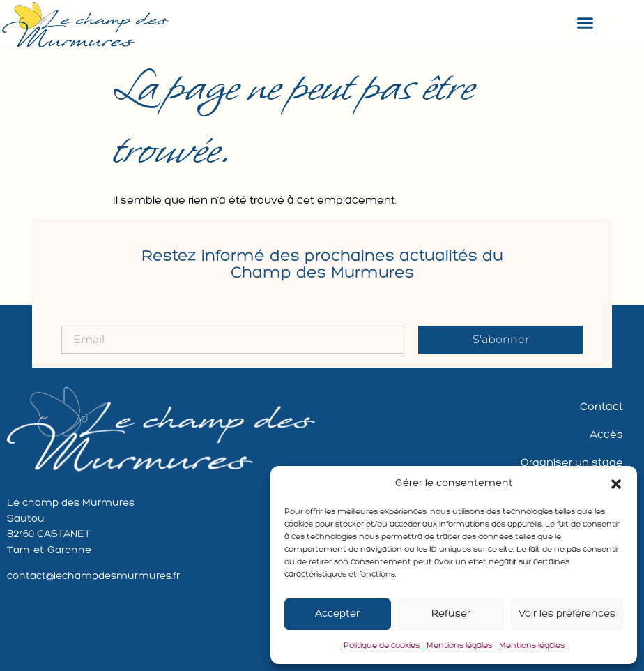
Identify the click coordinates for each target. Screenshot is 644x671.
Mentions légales (459, 646)
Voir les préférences (567, 614)
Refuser (451, 614)
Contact (601, 407)
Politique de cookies (382, 646)
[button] (616, 484)
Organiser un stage (572, 463)
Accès (606, 435)
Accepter (337, 614)
